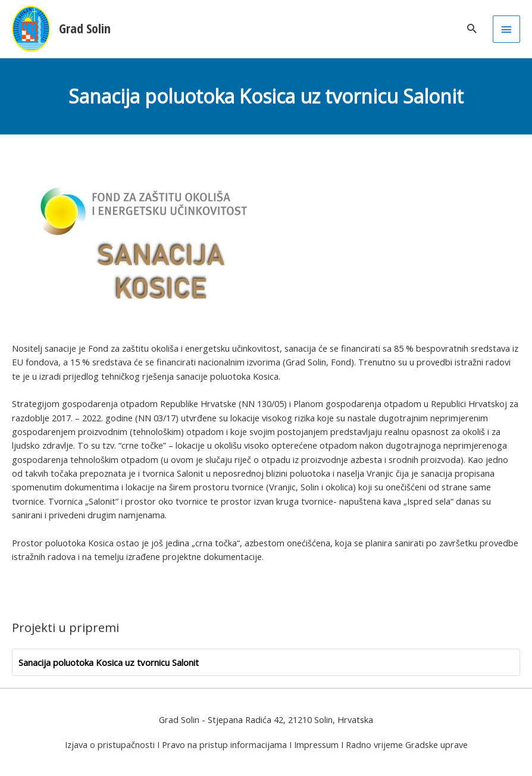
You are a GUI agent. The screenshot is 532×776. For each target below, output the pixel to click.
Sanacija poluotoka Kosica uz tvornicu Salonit (109, 662)
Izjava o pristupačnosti (110, 744)
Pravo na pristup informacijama (224, 744)
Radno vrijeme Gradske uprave (407, 744)
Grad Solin (85, 28)
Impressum (316, 744)
